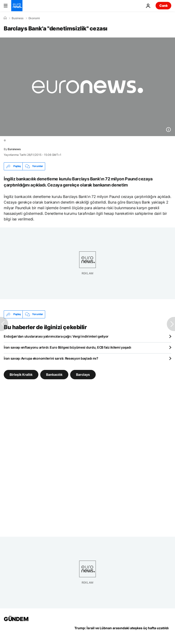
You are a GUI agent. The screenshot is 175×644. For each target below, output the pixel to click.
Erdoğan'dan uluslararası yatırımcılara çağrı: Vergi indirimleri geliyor (56, 336)
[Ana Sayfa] (5, 18)
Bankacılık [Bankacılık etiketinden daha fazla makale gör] (54, 374)
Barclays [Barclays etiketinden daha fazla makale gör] (83, 374)
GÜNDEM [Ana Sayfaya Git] (16, 619)
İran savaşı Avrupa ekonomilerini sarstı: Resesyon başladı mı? (51, 358)
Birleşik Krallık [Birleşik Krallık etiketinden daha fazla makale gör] (21, 374)
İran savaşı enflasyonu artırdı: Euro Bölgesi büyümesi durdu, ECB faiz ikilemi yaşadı (67, 347)
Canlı (163, 6)
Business (18, 18)
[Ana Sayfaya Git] (17, 6)
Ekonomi (34, 18)
